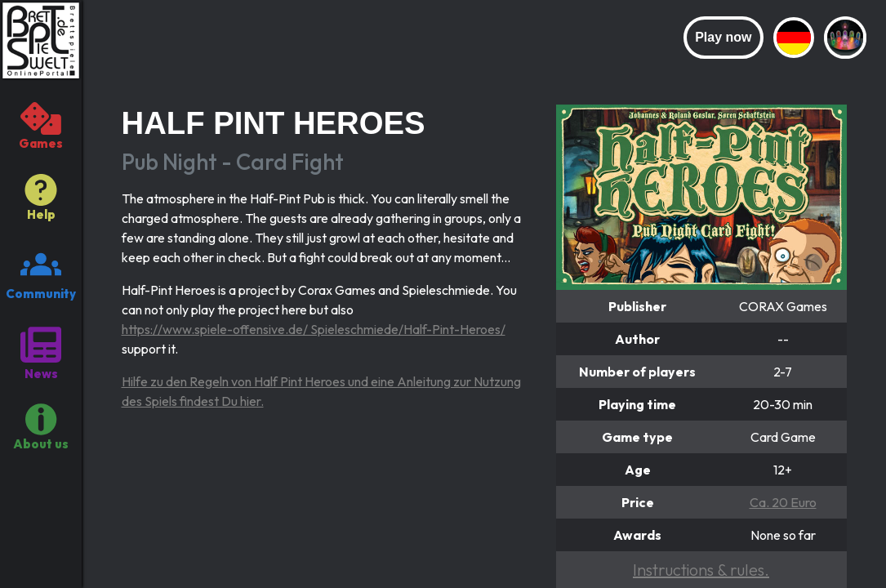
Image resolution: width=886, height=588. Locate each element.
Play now (723, 37)
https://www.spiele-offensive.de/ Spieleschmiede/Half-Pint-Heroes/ (314, 329)
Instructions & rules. (701, 570)
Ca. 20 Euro (783, 502)
